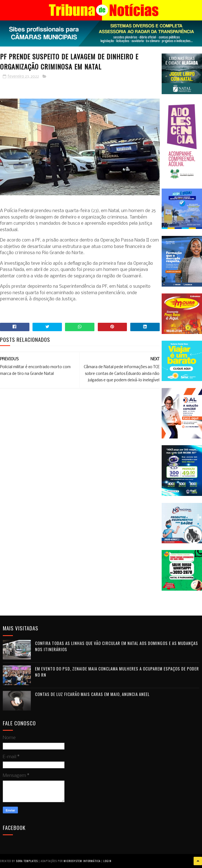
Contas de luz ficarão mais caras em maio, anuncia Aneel (92, 694)
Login (107, 861)
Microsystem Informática (82, 861)
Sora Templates (27, 861)
